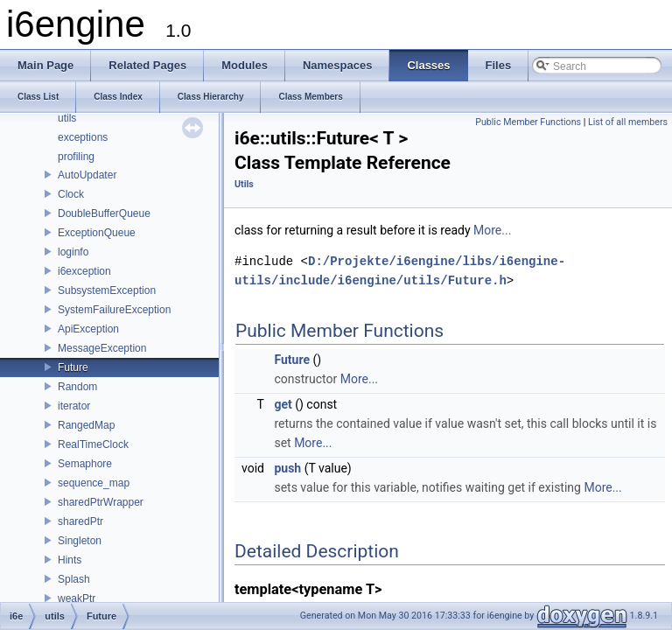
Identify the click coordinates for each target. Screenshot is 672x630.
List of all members (628, 122)
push (287, 468)
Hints (70, 560)
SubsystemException (107, 290)
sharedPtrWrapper (101, 502)
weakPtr (77, 598)
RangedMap (86, 425)
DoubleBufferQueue (104, 213)
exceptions (83, 137)
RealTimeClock (93, 444)
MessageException (102, 348)
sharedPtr (80, 521)
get (283, 404)
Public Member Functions (528, 122)
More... (492, 230)
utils (67, 118)
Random (77, 387)
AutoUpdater (87, 175)
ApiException (88, 329)
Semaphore (85, 464)
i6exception (84, 271)
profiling (76, 157)
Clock (71, 194)
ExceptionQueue (97, 233)
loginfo (73, 252)
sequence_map (94, 483)
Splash (74, 579)
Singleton (80, 541)
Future (73, 367)
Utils (244, 184)
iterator (74, 406)
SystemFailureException (114, 310)
